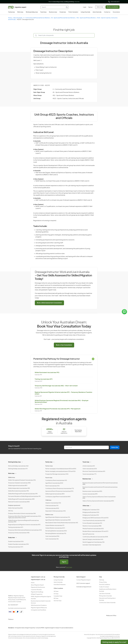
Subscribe (115, 447)
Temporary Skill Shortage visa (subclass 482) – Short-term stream (56, 386)
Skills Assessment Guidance (39, 605)
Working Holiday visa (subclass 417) (18, 469)
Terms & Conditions (105, 585)
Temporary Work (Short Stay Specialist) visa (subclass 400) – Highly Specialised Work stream (25, 517)
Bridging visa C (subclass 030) (91, 510)
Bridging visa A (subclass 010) (91, 515)
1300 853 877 (114, 2)
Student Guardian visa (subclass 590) (18, 544)
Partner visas (49, 466)
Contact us (107, 12)
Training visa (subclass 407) (44, 379)
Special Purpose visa (88, 534)
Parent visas (49, 478)
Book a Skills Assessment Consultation (49, 303)
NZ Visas (56, 598)
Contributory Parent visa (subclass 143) (56, 480)
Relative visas (49, 515)
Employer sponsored (14, 505)
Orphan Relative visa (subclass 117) (55, 525)
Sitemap (102, 580)
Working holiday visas (32, 12)
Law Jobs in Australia (105, 594)
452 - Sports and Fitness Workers (86, 18)
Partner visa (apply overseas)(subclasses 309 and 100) (60, 471)
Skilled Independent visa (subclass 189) (19, 488)
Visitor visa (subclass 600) (90, 469)
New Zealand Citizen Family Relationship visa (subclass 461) (62, 523)
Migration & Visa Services (38, 587)
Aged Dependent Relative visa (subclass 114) (58, 517)
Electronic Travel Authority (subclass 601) (94, 471)
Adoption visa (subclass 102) (53, 503)
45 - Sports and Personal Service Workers (63, 18)
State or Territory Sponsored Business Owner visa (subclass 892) (99, 498)
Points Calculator (73, 12)
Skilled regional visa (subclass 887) (18, 486)
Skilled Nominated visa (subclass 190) (47, 373)
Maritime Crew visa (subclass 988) (92, 526)
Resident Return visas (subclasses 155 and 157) (95, 531)
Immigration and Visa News (38, 610)
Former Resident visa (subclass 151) (92, 523)
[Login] (85, 7)
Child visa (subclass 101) (52, 506)
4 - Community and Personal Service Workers (37, 18)
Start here (69, 567)
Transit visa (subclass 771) (89, 474)
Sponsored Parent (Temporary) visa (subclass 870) (59, 491)
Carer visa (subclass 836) (52, 536)
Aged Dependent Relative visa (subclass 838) (58, 520)
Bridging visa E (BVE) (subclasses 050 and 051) (95, 518)
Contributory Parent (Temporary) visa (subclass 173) (60, 489)
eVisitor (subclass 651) (89, 466)
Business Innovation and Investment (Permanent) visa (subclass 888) (100, 484)
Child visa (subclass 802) (52, 508)
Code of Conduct (104, 587)
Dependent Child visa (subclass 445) (56, 511)
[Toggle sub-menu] (22, 462)
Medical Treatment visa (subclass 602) (93, 529)
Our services (116, 12)
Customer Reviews (36, 590)
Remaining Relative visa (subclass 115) (56, 534)
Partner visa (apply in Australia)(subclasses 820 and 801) (61, 469)
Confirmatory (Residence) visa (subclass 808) (95, 537)
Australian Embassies (60, 585)
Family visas (11, 12)
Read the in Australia (64, 2)
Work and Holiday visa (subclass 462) (18, 466)
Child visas (48, 500)
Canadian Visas (58, 596)
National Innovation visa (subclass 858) (19, 502)
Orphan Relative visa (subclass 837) (55, 528)
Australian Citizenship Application (92, 545)
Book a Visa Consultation (64, 345)
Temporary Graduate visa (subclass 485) (19, 483)
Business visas (53, 12)
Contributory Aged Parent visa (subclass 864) (58, 497)
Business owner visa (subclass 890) (92, 491)
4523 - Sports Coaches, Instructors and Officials (68, 99)
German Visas (58, 601)
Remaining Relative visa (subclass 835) (56, 531)
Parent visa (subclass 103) (52, 486)
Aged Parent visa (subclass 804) (54, 483)
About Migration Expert (37, 585)
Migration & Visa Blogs (37, 592)
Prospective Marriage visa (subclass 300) (57, 474)
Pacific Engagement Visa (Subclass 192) (94, 542)
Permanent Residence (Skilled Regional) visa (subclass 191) (24, 496)
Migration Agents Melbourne (39, 608)
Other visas (86, 506)
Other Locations (58, 588)
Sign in (64, 562)
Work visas (20, 12)
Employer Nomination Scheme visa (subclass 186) (22, 514)
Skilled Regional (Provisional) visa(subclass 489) (21, 499)
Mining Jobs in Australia (105, 596)
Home (10, 18)
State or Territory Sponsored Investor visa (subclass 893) (98, 501)
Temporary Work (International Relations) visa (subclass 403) (25, 530)
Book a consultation (113, 7)
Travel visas (43, 12)
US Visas (56, 594)
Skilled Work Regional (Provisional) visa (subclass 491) (23, 494)
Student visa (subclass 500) (16, 542)
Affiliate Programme (37, 594)
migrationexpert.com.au (38, 577)
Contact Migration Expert (83, 580)
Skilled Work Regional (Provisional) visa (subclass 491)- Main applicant (58, 409)
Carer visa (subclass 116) (52, 539)
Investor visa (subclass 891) (90, 494)
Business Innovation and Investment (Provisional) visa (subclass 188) (100, 488)
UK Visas (56, 591)
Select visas (100, 7)
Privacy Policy (103, 582)
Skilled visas (12, 478)
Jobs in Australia (97, 12)
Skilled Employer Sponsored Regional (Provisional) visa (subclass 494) (23, 521)
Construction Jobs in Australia (107, 603)
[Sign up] (90, 7)
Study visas (63, 12)
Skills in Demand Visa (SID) (15, 508)
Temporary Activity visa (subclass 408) (19, 533)
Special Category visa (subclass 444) (93, 540)
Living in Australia (85, 12)
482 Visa (11, 511)
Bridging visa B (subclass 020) (91, 512)
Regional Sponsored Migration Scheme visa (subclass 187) (24, 525)
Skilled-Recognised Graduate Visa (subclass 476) (22, 480)
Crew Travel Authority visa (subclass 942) (94, 521)
